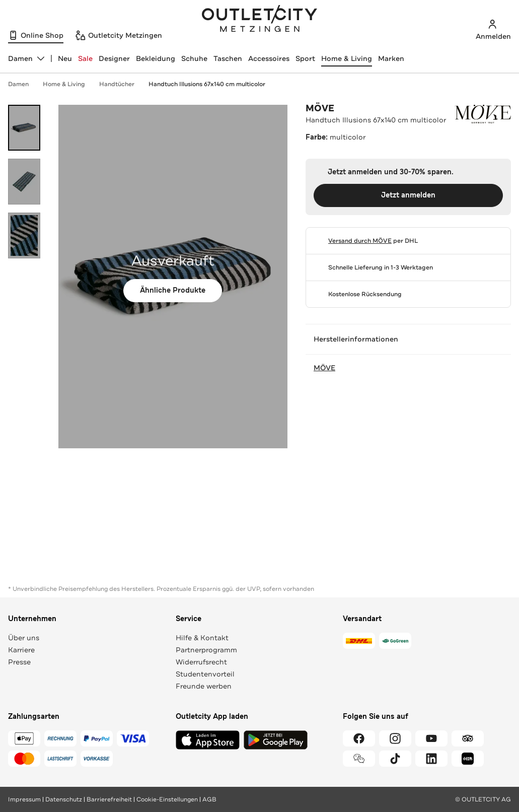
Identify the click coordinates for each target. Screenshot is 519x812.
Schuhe (194, 58)
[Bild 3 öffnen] (24, 235)
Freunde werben (204, 686)
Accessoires (269, 58)
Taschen (228, 58)
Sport (305, 58)
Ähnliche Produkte (173, 290)
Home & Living (347, 58)
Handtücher (122, 84)
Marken (391, 58)
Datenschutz (64, 799)
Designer (114, 58)
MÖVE (320, 108)
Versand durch (360, 241)
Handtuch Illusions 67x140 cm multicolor (207, 84)
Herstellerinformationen (408, 339)
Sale (85, 58)
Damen (23, 84)
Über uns (24, 638)
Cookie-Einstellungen (167, 799)
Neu (65, 58)
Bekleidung (156, 58)
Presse (19, 662)
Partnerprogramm (206, 650)
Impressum (24, 799)
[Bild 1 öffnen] (24, 128)
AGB (209, 799)
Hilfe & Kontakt (202, 638)
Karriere (21, 650)
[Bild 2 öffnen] (24, 182)
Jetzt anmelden (408, 195)
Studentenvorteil (205, 674)
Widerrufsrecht (201, 662)
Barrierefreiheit (109, 799)
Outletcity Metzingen (260, 20)
